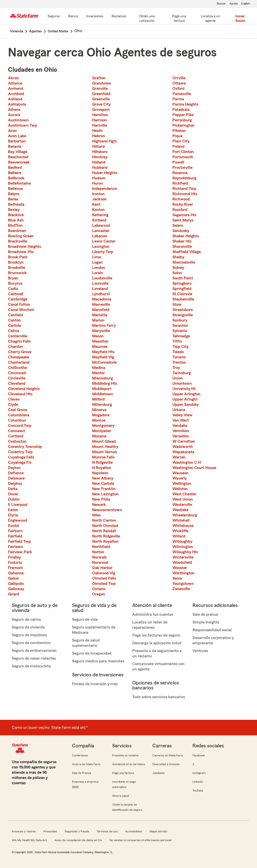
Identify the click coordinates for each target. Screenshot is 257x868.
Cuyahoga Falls (21, 457)
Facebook (199, 755)
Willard (179, 536)
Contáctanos (80, 755)
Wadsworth (183, 447)
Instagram (199, 773)
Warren (179, 457)
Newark (99, 505)
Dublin (14, 499)
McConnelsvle (104, 362)
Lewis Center (104, 241)
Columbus (17, 420)
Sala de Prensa (82, 773)
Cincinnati (17, 373)
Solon (177, 273)
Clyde (13, 405)
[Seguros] (54, 17)
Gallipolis (16, 584)
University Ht (184, 389)
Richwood (181, 199)
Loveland (100, 289)
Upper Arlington (186, 394)
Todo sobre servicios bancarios (159, 697)
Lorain (98, 273)
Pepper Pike (183, 115)
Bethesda (16, 204)
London (99, 268)
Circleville (17, 378)
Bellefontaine (19, 183)
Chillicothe (17, 368)
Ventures (200, 651)
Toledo (178, 352)
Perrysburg (182, 120)
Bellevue (15, 189)
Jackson (99, 199)
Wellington (182, 484)
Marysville (101, 331)
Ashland (15, 99)
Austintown (18, 120)
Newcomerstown (107, 510)
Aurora (14, 115)
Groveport (101, 110)
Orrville (179, 78)
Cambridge (18, 299)
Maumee (100, 347)
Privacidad (50, 831)
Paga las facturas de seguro (156, 635)
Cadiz (13, 289)
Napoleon (100, 473)
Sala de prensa (205, 614)
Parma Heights (185, 104)
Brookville (17, 268)
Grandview (102, 83)
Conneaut (17, 431)
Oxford (178, 89)
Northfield (101, 547)
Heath (97, 131)
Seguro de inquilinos (29, 635)
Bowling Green (21, 236)
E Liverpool (18, 505)
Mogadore (101, 415)
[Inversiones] (95, 17)
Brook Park (18, 257)
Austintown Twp (23, 125)
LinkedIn (198, 782)
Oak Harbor (102, 568)
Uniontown (182, 383)
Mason (98, 336)
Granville (100, 89)
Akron (13, 78)
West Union (183, 499)
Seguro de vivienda (28, 627)
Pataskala (181, 110)
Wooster (180, 568)
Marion (98, 320)
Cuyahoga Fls (20, 462)
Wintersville (183, 557)
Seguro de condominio (31, 643)
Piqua (177, 136)
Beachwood (18, 157)
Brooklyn (16, 262)
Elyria (13, 515)
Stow (177, 304)
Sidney (178, 268)
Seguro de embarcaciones (34, 651)
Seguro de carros (26, 619)
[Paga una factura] (179, 19)
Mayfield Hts (103, 352)
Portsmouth (183, 157)
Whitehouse (183, 526)
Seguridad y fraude (77, 831)
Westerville (182, 505)
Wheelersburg (185, 515)
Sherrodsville (184, 262)
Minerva (99, 410)
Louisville (100, 283)
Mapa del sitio (158, 831)
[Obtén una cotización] (147, 19)
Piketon (179, 131)
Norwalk (100, 557)
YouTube (198, 791)
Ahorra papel (121, 796)
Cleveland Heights (24, 389)
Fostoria (15, 563)
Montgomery (103, 426)
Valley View (182, 415)
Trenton (179, 362)
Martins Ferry (104, 326)
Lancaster (101, 231)
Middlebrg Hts (105, 383)
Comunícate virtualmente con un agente (158, 666)
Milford (98, 399)
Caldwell (16, 294)
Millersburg (102, 405)
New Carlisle (103, 484)
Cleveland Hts (20, 394)
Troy (176, 368)
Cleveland (17, 383)
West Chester (184, 494)
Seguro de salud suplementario (86, 643)
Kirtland (99, 220)
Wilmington (183, 547)
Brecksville (18, 241)
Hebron (99, 136)
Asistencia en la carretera (128, 764)
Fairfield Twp (19, 541)
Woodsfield (182, 563)
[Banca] (73, 17)
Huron (98, 183)
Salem (178, 225)
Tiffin (177, 341)
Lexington (101, 247)
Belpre (14, 194)
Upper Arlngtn (185, 399)
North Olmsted (105, 526)
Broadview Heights (24, 247)
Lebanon (100, 236)
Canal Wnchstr (21, 310)
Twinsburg (182, 373)
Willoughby (182, 541)
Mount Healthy (105, 447)
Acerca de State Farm (86, 764)
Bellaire (15, 173)
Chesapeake (19, 357)
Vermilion (181, 431)
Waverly (180, 478)
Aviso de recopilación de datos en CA (78, 840)
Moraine (99, 436)
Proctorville (182, 168)
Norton (98, 552)
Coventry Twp (20, 452)
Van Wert (181, 420)
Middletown (103, 394)
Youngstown (183, 584)
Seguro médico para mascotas (98, 661)
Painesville (182, 94)
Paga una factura (123, 773)
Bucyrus (15, 283)
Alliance (15, 83)
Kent (96, 204)
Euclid (13, 526)
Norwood (100, 563)
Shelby (178, 257)
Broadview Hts (21, 252)
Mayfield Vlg (103, 357)
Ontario (99, 589)
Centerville (18, 336)
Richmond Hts (185, 194)
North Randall (104, 531)
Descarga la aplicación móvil (157, 643)
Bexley (14, 210)
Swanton (180, 326)
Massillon (100, 341)
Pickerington (183, 125)
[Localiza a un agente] (211, 19)
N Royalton (102, 468)
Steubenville (183, 299)
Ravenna (180, 173)
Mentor (99, 373)
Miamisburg (103, 378)
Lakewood (101, 225)
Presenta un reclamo (125, 755)
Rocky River (183, 204)
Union (178, 378)
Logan (97, 262)
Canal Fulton (19, 304)
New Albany (103, 478)
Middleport (102, 389)
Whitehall (181, 520)
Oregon (99, 594)
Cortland (16, 436)
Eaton (13, 510)
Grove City (101, 104)
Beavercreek (19, 162)
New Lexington (105, 494)
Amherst (16, 89)
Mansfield (101, 310)
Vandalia (180, 426)
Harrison (100, 120)
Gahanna (16, 573)
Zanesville (181, 589)
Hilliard (98, 146)
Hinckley (100, 157)
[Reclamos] (119, 17)
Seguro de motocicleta (31, 666)
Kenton (98, 210)
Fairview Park (20, 552)
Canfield (15, 315)
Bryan (13, 278)
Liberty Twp (103, 252)
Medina (99, 368)
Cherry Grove (20, 352)
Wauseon (180, 473)
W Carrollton (184, 441)
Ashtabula (17, 104)
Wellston (180, 489)
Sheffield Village (187, 252)
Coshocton (17, 441)
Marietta (100, 315)
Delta (13, 489)
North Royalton (105, 541)
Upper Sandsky (186, 405)
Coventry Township (25, 447)
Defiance (16, 473)
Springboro (182, 283)
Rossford (180, 210)
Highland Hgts (104, 141)
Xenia (177, 578)
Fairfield (15, 536)
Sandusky (181, 231)
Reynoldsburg (184, 178)
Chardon (16, 347)
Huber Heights (105, 173)
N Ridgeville (102, 462)
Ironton (98, 194)
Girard (14, 594)
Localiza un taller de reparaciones (150, 625)
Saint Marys (183, 220)
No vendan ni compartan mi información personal (140, 840)
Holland (99, 162)
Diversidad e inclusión (166, 764)
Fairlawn (16, 547)
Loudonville (102, 278)
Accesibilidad (134, 831)
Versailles (181, 436)
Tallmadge (181, 336)
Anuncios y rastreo (24, 831)
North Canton (104, 520)
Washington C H (187, 462)
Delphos (15, 484)
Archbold (16, 94)
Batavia (15, 146)
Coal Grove (18, 410)
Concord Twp (20, 426)
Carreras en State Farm (168, 755)
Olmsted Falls (104, 578)
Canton (14, 320)
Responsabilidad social (212, 630)
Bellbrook (16, 178)
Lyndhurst (101, 294)
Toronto (179, 357)
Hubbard (100, 168)
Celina (14, 331)
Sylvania (180, 331)
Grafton (99, 78)
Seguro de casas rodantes (34, 658)
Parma (178, 99)
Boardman (17, 231)
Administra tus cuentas (153, 614)
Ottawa (179, 83)
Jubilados (158, 773)
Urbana (179, 410)
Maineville (101, 304)
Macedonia (102, 299)
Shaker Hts (182, 241)
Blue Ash (16, 220)
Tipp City (180, 347)
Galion (14, 578)
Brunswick (17, 273)
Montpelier (102, 431)
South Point (183, 278)
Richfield (180, 183)
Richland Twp (184, 189)
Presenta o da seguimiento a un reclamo (157, 653)
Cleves (14, 399)
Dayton (14, 468)
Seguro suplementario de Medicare (94, 630)
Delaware (16, 478)
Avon (12, 131)
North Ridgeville (106, 536)
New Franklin (104, 489)
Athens (14, 110)
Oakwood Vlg (104, 573)
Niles (96, 515)
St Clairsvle (182, 294)
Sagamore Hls (184, 215)
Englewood (18, 520)
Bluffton (15, 225)
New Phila (101, 499)
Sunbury (180, 320)
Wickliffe (180, 531)
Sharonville (182, 247)
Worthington (183, 573)
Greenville (101, 99)
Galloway (16, 589)
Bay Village (18, 152)
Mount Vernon (105, 452)
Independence (104, 189)
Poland (178, 146)
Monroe (99, 420)
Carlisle (15, 326)
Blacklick (16, 215)
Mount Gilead (104, 441)
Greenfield (101, 94)
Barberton (17, 141)
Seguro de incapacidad (92, 653)
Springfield (182, 289)
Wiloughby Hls (185, 552)
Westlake (180, 510)
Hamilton (100, 115)
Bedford (15, 168)
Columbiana (19, 415)
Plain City (181, 141)
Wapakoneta (183, 452)
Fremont (15, 568)
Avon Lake (17, 136)
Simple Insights (206, 622)
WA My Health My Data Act (29, 840)
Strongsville (183, 315)
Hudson (99, 178)
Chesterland (19, 362)
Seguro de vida (85, 619)
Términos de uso (107, 831)
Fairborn (15, 531)
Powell (178, 162)
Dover (13, 494)
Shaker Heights (186, 236)
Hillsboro (100, 152)
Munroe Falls (103, 457)
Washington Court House (194, 468)
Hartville (100, 125)
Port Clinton (183, 152)
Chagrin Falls (19, 341)
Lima (97, 257)
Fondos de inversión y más (95, 684)
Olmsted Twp (104, 584)
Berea (13, 199)
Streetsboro (183, 310)
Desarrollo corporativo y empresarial (213, 640)
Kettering (100, 215)
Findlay (14, 557)
